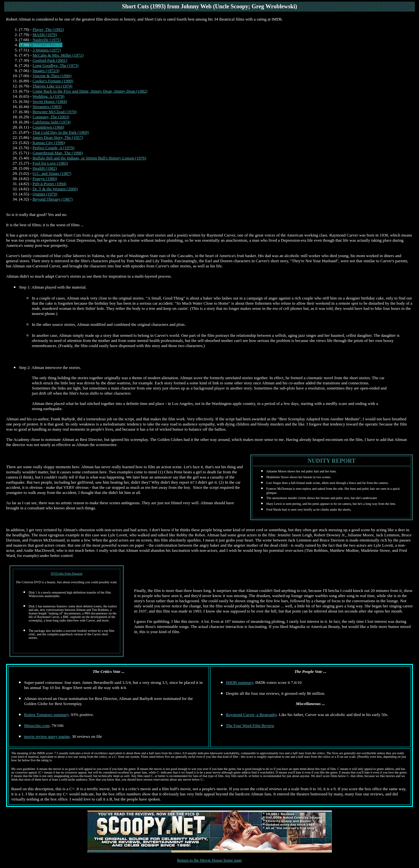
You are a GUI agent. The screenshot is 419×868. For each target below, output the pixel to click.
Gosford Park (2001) (50, 60)
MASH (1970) (45, 35)
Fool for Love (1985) (50, 163)
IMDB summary (240, 682)
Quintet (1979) (45, 194)
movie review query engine (47, 736)
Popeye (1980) (45, 179)
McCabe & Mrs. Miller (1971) (58, 55)
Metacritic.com (37, 725)
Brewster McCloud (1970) (55, 112)
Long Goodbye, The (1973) (55, 65)
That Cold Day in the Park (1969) (61, 132)
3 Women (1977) (47, 50)
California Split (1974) (51, 122)
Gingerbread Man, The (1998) (58, 153)
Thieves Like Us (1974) (52, 86)
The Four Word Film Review (250, 725)
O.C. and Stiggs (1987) (52, 173)
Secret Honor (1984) (50, 101)
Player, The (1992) (48, 29)
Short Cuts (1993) (47, 45)
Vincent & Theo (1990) (52, 76)
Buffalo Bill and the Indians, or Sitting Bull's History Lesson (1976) (89, 158)
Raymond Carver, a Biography (251, 715)
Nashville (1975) (47, 40)
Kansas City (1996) (49, 143)
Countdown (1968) (48, 127)
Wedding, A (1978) (48, 96)
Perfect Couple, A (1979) (53, 148)
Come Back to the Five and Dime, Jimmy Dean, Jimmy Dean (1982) (90, 91)
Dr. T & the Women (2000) (55, 189)
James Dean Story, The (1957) (58, 137)
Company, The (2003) (51, 117)
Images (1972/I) (46, 71)
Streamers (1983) (47, 107)
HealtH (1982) (45, 168)
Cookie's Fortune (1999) (53, 81)
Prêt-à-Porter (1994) (49, 184)
